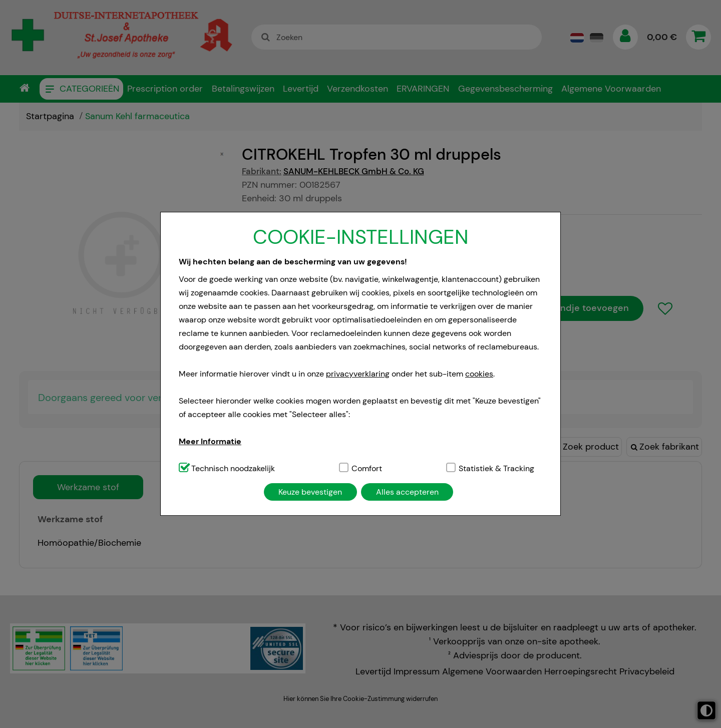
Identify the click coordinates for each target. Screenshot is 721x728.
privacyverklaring (358, 374)
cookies (479, 374)
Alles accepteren (407, 492)
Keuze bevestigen (310, 492)
